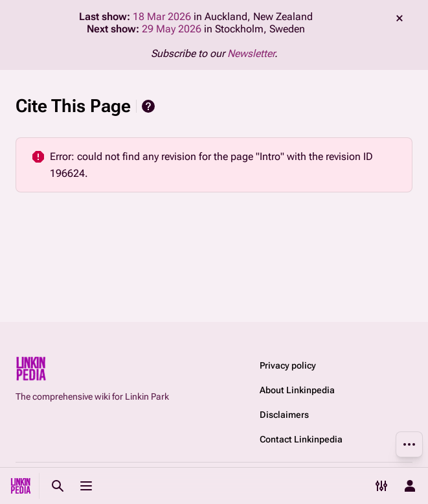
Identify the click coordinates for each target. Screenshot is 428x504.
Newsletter (251, 53)
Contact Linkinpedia (301, 439)
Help (148, 106)
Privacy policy (288, 365)
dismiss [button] (400, 18)
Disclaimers (284, 415)
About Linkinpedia (297, 390)
